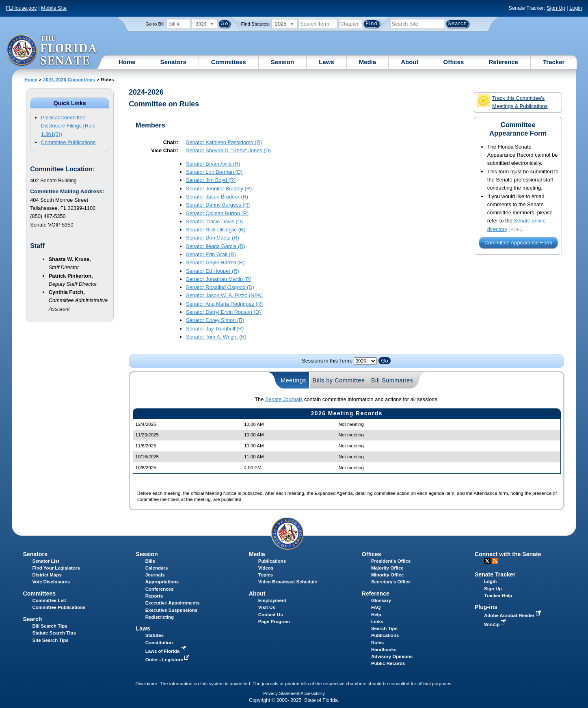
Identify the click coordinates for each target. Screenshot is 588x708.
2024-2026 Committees (69, 80)
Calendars (157, 568)
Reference (503, 62)
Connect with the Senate (508, 554)
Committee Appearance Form (518, 243)
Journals (155, 575)
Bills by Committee (339, 380)
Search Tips (384, 628)
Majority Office (387, 568)
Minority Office (388, 575)
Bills (150, 561)
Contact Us (271, 615)
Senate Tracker (495, 574)
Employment (272, 600)
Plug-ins (486, 607)
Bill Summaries (392, 380)
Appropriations (162, 582)
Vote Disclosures (51, 582)
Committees (229, 62)
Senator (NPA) (224, 295)
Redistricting (160, 617)
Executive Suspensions (172, 610)
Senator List (46, 561)
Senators (173, 62)
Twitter (487, 561)
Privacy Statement (281, 693)
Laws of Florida (166, 651)
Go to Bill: (156, 24)
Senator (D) (228, 150)
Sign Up (556, 8)
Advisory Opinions (392, 656)
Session (283, 62)
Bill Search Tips (50, 626)
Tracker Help (498, 596)
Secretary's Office (391, 582)
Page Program (274, 622)
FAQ (376, 607)
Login (576, 8)
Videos (266, 568)
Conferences (160, 589)
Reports (154, 596)
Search (32, 619)
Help (376, 615)
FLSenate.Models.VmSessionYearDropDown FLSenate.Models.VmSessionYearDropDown (365, 361)
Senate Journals (284, 399)
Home (127, 62)
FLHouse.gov (21, 8)
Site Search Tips (51, 640)
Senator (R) (224, 142)
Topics (266, 575)
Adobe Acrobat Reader (513, 615)
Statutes (155, 635)
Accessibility (313, 693)
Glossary (381, 600)
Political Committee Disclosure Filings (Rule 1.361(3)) (68, 126)
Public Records (388, 663)
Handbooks (384, 650)
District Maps (47, 575)
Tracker (554, 62)
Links (377, 622)
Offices (454, 62)
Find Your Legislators (56, 568)
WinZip (496, 624)
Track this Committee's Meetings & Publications (512, 102)
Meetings (293, 380)
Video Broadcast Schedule (288, 582)
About (410, 62)
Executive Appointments (173, 603)
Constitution (159, 643)
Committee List (49, 600)
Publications (272, 561)
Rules (377, 643)
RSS (495, 561)
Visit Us (267, 607)
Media (368, 62)
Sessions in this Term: (327, 361)
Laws (326, 62)
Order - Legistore (168, 660)
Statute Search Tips (54, 633)
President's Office (391, 561)
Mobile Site (54, 8)
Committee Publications (68, 142)
